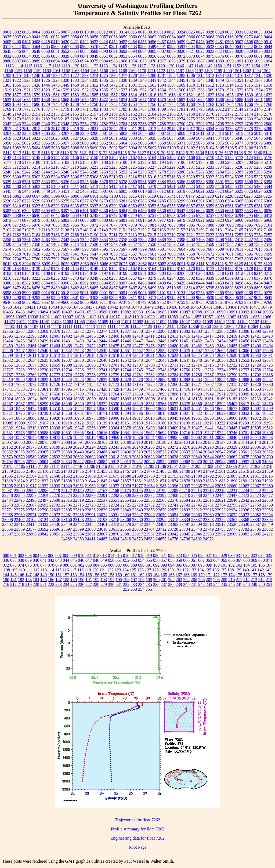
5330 (17, 182)
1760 (191, 104)
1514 (229, 85)
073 (13, 565)
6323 (36, 206)
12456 (244, 341)
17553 (256, 389)
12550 (114, 351)
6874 (17, 220)
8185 (36, 273)
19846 (31, 437)
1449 (65, 85)
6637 (7, 215)
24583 (149, 539)
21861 (137, 481)
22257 (31, 495)
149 (44, 575)
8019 (17, 264)
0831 (268, 51)
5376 (104, 182)
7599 (142, 249)
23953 (208, 534)
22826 (90, 510)
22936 (244, 510)
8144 (65, 269)
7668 (191, 254)
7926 (181, 259)
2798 (249, 124)
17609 (31, 394)
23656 (126, 529)
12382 (185, 331)
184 (36, 580)
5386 (181, 182)
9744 (133, 302)
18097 (138, 399)
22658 (267, 500)
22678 (19, 505)
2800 (268, 124)
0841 (84, 56)
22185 (137, 491)
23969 (232, 534)
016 (126, 555)
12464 (55, 346)
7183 (26, 235)
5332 (36, 182)
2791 (191, 124)
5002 (113, 133)
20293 (208, 447)
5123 (103, 153)
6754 (181, 215)
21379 (8, 471)
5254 (133, 172)
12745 (137, 370)
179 (269, 575)
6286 (171, 201)
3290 (94, 133)
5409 (55, 186)
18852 (244, 413)
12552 (137, 351)
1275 (104, 75)
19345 (67, 428)
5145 (36, 158)
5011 (200, 133)
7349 (84, 240)
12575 (185, 351)
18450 (267, 404)
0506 (229, 42)
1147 (189, 66)
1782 (94, 109)
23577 (31, 529)
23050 (161, 515)
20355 (19, 452)
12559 (161, 351)
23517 (220, 524)
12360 (206, 326)
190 (81, 580)
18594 (126, 409)
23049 (149, 515)
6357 (191, 206)
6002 (113, 191)
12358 (194, 326)
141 (253, 570)
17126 (55, 384)
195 (119, 580)
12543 (78, 351)
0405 (7, 42)
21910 (19, 486)
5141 (267, 153)
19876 (67, 437)
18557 (90, 409)
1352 (249, 80)
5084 (36, 148)
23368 (244, 520)
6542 (181, 211)
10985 (161, 312)
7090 (229, 225)
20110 (138, 442)
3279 (258, 129)
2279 (229, 119)
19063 (208, 418)
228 (96, 584)
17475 (173, 389)
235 (149, 584)
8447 (210, 283)
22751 (208, 505)
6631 (229, 211)
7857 (142, 259)
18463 (19, 409)
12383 (197, 331)
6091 (7, 196)
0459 (181, 42)
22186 (149, 491)
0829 (249, 51)
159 (119, 575)
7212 (123, 235)
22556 (149, 500)
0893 (46, 61)
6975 (26, 225)
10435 (66, 307)
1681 (171, 100)
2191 (104, 119)
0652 (65, 51)
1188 (189, 71)
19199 (185, 423)
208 (216, 580)
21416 (43, 471)
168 (186, 575)
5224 (123, 167)
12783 (161, 375)
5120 (74, 153)
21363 (255, 466)
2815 (36, 129)
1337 (113, 80)
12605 (232, 351)
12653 (256, 360)
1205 (7, 75)
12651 (232, 360)
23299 (161, 520)
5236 (239, 167)
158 (111, 575)
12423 (267, 336)
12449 (161, 341)
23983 (244, 534)
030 (231, 555)
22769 (267, 505)
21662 (67, 476)
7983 (229, 259)
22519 (78, 500)
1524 (55, 90)
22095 (31, 491)
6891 (123, 220)
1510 (191, 85)
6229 (36, 201)
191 (89, 580)
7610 (229, 249)
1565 (171, 90)
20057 (8, 442)
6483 (113, 211)
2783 (113, 124)
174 (231, 575)
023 (179, 555)
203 (179, 580)
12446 (126, 341)
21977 (137, 486)
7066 (75, 225)
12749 (173, 370)
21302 (208, 466)
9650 (17, 302)
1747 (65, 104)
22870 (161, 510)
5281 (191, 172)
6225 (268, 196)
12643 (137, 360)
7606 (200, 249)
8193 (75, 273)
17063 (19, 384)
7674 (220, 254)
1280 (152, 75)
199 (149, 580)
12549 (102, 351)
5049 (268, 138)
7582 (36, 249)
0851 (104, 56)
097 (194, 565)
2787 (152, 124)
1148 (199, 66)
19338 (55, 428)
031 (239, 555)
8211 (229, 273)
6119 (152, 196)
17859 (137, 394)
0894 (55, 61)
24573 (137, 539)
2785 (133, 124)
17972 (232, 394)
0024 (181, 32)
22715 (78, 505)
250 (262, 584)
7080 (142, 225)
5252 (123, 172)
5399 (7, 186)
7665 (171, 254)
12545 (90, 351)
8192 (65, 273)
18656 (208, 409)
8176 (239, 269)
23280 (137, 520)
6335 (75, 206)
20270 (161, 447)
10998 (33, 317)
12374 (102, 331)
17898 (173, 394)
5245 (55, 172)
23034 (126, 515)
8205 (171, 273)
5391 (220, 182)
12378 (137, 331)
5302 (36, 177)
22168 (114, 491)
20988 (220, 462)
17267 (185, 384)
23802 (267, 529)
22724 (114, 505)
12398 (31, 336)
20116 (149, 442)
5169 (200, 158)
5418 (142, 186)
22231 (232, 491)
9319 (181, 298)
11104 (265, 322)
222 (51, 584)
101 (224, 565)
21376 (267, 466)
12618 (114, 355)
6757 (210, 215)
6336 (84, 206)
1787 (142, 109)
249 (254, 584)
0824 (220, 51)
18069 (91, 399)
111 (29, 570)
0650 (46, 51)
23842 (43, 534)
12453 (208, 341)
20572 (267, 452)
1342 (162, 80)
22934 (232, 510)
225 (74, 584)
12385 (220, 331)
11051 (161, 317)
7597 (123, 249)
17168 (102, 384)
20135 (196, 442)
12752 (208, 370)
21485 (161, 471)
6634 (258, 211)
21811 (256, 476)
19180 (161, 423)
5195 (171, 162)
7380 (133, 240)
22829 (102, 510)
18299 (43, 404)
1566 (181, 90)
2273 (171, 119)
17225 (149, 384)
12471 (78, 346)
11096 (173, 322)
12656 (19, 365)
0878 (239, 56)
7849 (123, 259)
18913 (43, 418)
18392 (220, 404)
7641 (75, 254)
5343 (75, 182)
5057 (65, 143)
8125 (239, 264)
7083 (171, 225)
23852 (67, 534)
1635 (26, 100)
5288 (249, 172)
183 (28, 580)
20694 (256, 457)
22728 (137, 505)
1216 (26, 75)
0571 (104, 47)
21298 (196, 466)
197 (134, 580)
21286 (161, 466)
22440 (208, 495)
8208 (200, 273)
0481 (220, 42)
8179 (258, 269)
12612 (43, 355)
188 (66, 580)
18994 (102, 418)
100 (216, 565)
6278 (94, 201)
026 (201, 555)
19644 (137, 433)
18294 (31, 404)
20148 (255, 442)
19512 (267, 428)
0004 (36, 32)
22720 (90, 505)
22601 (197, 500)
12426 (19, 341)
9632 (229, 298)
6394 (46, 211)
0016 (142, 32)
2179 (17, 119)
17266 (173, 384)
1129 (161, 66)
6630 (220, 211)
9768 (8, 307)
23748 (197, 529)
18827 (208, 413)
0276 (249, 37)
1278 (133, 75)
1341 (152, 80)
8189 (55, 273)
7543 (113, 244)
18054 (55, 399)
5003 (123, 133)
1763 (220, 104)
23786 (256, 529)
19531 (8, 433)
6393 (36, 211)
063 (209, 560)
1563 (152, 90)
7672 (210, 254)
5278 (162, 172)
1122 (94, 66)
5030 (104, 138)
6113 (123, 196)
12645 (161, 360)
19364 (114, 428)
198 (141, 580)
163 (149, 575)
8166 (171, 269)
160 (126, 575)
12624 (185, 355)
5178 (17, 162)
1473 (123, 85)
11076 (33, 322)
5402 (36, 186)
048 (96, 560)
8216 (7, 278)
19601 (67, 433)
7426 (268, 240)
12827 (102, 380)
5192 (142, 162)
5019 (7, 138)
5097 (152, 148)
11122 (135, 326)
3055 (220, 129)
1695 (26, 104)
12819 (8, 380)
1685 (210, 100)
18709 (267, 409)
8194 (84, 273)
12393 (267, 331)
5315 (142, 177)
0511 (7, 47)
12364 (253, 326)
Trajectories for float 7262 (137, 820)
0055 (84, 37)
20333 (244, 447)
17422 (90, 389)
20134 (184, 442)
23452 (78, 524)
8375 (258, 278)
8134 (17, 269)
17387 (55, 389)
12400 (43, 336)
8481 (65, 288)
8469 (7, 288)
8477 (46, 288)
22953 (256, 510)
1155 (265, 66)
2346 (46, 124)
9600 (191, 298)
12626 (208, 355)
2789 (171, 124)
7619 (26, 254)
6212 (200, 196)
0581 (113, 47)
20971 (208, 462)
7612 (249, 249)
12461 (31, 346)
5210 (268, 162)
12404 (78, 336)
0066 (191, 37)
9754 (171, 302)
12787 (208, 375)
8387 (55, 283)
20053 (267, 437)
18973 (90, 418)
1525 (65, 90)
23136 (55, 520)
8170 (191, 269)
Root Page (137, 847)
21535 (8, 476)
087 (119, 565)
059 (179, 560)
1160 (47, 71)
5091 (104, 148)
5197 (191, 162)
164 (156, 575)
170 (201, 575)
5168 (191, 158)
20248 (137, 447)
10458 (184, 307)
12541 (55, 351)
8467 (268, 283)
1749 (84, 104)
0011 (94, 32)
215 (269, 580)
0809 (171, 51)
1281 (162, 75)
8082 (143, 264)
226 (81, 584)
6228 (26, 201)
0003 (26, 32)
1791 (181, 109)
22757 (244, 505)
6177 (181, 196)
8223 (36, 278)
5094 (133, 148)
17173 (114, 384)
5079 (258, 143)
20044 (256, 437)
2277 (210, 119)
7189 (84, 235)
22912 (197, 510)
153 (74, 575)
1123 (104, 66)
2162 (133, 114)
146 (21, 575)
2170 (210, 114)
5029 (94, 138)
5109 (259, 148)
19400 (149, 428)
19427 (197, 428)
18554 (78, 409)
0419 (55, 42)
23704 (149, 529)
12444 (102, 341)
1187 (180, 71)
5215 (46, 167)
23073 (244, 515)
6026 (249, 191)
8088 (172, 264)
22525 (90, 500)
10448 (136, 307)
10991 (232, 312)
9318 (171, 298)
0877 (229, 56)
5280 (181, 172)
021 (164, 555)
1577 (17, 95)
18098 (150, 399)
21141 (55, 466)
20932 (161, 462)
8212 (239, 273)
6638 (17, 215)
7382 (142, 240)
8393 (94, 283)
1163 (75, 71)
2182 (46, 119)
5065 (133, 143)
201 (164, 580)
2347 (55, 124)
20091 (79, 442)
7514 (75, 244)
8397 (123, 283)
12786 (197, 375)
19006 (114, 418)
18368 (161, 404)
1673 (113, 100)
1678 (152, 100)
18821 (185, 413)
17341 (8, 389)
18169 (220, 399)
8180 (268, 269)
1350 (229, 80)
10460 (196, 307)
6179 (190, 196)
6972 (17, 225)
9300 (65, 298)
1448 (55, 85)
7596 (113, 249)
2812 (7, 129)
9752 (162, 302)
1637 (36, 100)
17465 (149, 389)
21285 (149, 466)
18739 (43, 413)
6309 (7, 206)
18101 (161, 399)
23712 (161, 529)
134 (201, 570)
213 (254, 580)
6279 (104, 201)
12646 (173, 360)
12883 (197, 380)
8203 (152, 273)
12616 (90, 355)
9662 (75, 302)
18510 (55, 409)
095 (179, 565)
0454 (133, 42)
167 (179, 575)
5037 (171, 138)
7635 (65, 254)
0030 (229, 32)
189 (74, 580)
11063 (243, 317)
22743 (185, 505)
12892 (267, 380)
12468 (67, 346)
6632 (239, 211)
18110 (173, 399)
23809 (31, 534)
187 (59, 580)
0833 (17, 56)
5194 (162, 162)
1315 (229, 75)
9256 (200, 293)
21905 (8, 486)
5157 (84, 158)
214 (262, 580)
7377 (113, 240)
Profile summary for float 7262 (137, 829)
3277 (239, 129)
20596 (67, 457)
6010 (142, 191)
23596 (55, 529)
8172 (200, 269)
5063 (113, 143)
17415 (78, 389)
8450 (220, 283)
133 (193, 570)
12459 (8, 346)
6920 (191, 220)
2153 (55, 114)
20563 (256, 452)
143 (268, 570)
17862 (149, 394)
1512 (210, 85)
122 (110, 570)
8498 (142, 288)
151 (59, 575)
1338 (123, 80)
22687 (31, 505)
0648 (26, 51)
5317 (162, 177)
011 (88, 555)
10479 (266, 307)
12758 (256, 370)
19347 (78, 428)
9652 (26, 302)
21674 (102, 476)
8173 (210, 269)
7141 (94, 230)
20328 (220, 447)
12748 (161, 370)
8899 (17, 293)
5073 (200, 143)
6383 (7, 211)
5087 (65, 148)
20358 (31, 452)
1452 (94, 85)
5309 (104, 177)
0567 (65, 47)
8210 (220, 273)
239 (179, 584)
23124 (43, 520)
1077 (162, 61)
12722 (232, 365)
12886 (232, 380)
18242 (267, 399)
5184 (75, 162)
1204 (266, 71)
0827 (229, 51)
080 (66, 565)
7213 (133, 235)
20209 (67, 447)
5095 (143, 148)
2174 (249, 114)
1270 (55, 75)
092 (156, 565)
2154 (65, 114)
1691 (258, 100)
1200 (227, 71)
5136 (219, 153)
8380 (7, 283)
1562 (142, 90)
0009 (75, 32)
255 (149, 589)
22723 (102, 505)
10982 (126, 312)
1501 (133, 85)
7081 (152, 225)
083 (89, 565)
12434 (90, 341)
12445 (114, 341)
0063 (162, 37)
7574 (7, 249)
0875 (210, 56)
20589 (43, 457)
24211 (267, 534)
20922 (137, 462)
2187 (65, 119)
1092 (249, 61)
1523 (46, 90)
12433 (78, 341)
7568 (249, 244)
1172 (161, 71)
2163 (142, 114)
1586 (104, 95)
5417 (133, 186)
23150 (67, 520)
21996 (173, 486)
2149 (17, 114)
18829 (220, 413)
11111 (67, 326)
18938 (78, 418)
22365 (137, 495)
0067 (200, 37)
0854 (133, 56)
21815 (267, 476)
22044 (208, 486)
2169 (200, 114)
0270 (239, 37)
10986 (173, 312)
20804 (43, 462)
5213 (26, 167)
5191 (133, 162)
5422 (181, 186)
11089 (103, 322)
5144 (26, 158)
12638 (78, 360)
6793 (229, 215)
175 (239, 575)
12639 (90, 360)
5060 (84, 143)
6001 (104, 191)
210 (231, 580)
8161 (123, 269)
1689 (249, 100)
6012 (162, 191)
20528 (173, 452)
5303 (46, 177)
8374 (249, 278)
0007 (65, 32)
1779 (65, 109)
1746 (55, 104)
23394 (267, 520)
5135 (209, 153)
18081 (102, 399)
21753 (173, 476)
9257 (210, 293)
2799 (258, 124)
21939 (55, 486)
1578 (26, 95)
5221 (94, 167)
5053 (36, 143)
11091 (126, 322)
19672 (149, 433)
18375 (185, 404)
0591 (162, 47)
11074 (21, 322)
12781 (137, 375)
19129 (90, 423)
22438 (197, 495)
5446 (17, 191)
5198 (200, 162)
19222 (220, 423)
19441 (208, 428)
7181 (7, 235)
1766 (249, 104)
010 (81, 555)
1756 (152, 104)
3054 (210, 129)
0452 (113, 42)
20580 (31, 457)
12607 (256, 351)
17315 (232, 384)
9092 (113, 293)
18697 (256, 409)
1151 (227, 66)
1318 (258, 75)
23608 (90, 529)
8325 (200, 278)
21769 (185, 476)
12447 (137, 341)
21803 (220, 476)
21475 (137, 471)
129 (163, 570)
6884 (75, 220)
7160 (210, 230)
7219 (171, 235)
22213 (197, 491)
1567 (191, 90)
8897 (268, 288)
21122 (43, 466)
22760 (256, 505)
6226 (7, 201)
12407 (102, 336)
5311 (123, 177)
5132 (180, 153)
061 (194, 560)
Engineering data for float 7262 (138, 838)
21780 (197, 476)
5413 (94, 186)
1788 (152, 109)
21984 (149, 486)
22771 (8, 510)
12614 (67, 355)
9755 (181, 302)
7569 (258, 244)
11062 (231, 317)
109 (14, 570)
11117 (101, 326)
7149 (103, 230)
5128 (151, 153)
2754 (84, 124)
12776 (90, 375)
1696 (36, 104)
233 (134, 584)
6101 (94, 196)
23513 (208, 524)
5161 (123, 158)
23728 (173, 529)
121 (103, 570)
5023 (36, 138)
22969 (19, 515)
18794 (126, 413)
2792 (200, 124)
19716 (185, 433)
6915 (142, 220)
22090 (19, 491)
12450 (173, 341)
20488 (102, 452)
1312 (200, 75)
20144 (244, 442)
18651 (197, 409)
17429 (114, 389)
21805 (232, 476)
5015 (239, 133)
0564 (36, 47)
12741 (102, 370)
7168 (268, 230)
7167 (258, 230)
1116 (38, 66)
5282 (200, 172)
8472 (17, 288)
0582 (123, 47)
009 (74, 555)
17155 (90, 384)
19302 (8, 428)
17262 (161, 384)
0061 (142, 37)
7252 (239, 235)
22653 (256, 500)
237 (164, 584)
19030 (161, 418)
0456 (152, 42)
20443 (78, 452)
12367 (19, 331)
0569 (84, 47)
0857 (162, 56)
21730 (149, 476)
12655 (8, 365)
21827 (31, 481)
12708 (149, 365)
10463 (219, 307)
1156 (9, 71)
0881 (258, 56)
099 (209, 565)
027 (209, 555)
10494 (43, 312)
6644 (75, 215)
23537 (256, 524)
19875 (55, 437)
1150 (218, 66)
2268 (123, 119)
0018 (152, 32)
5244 (46, 172)
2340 (258, 119)
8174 (220, 269)
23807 (8, 534)
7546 (123, 244)
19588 (43, 433)
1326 (46, 80)
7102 (7, 230)
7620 (36, 254)
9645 (268, 298)
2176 (268, 114)
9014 (46, 293)
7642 (84, 254)
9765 (258, 302)
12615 (78, 355)
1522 (36, 90)
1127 (142, 66)
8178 (249, 269)
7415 (239, 240)
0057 (104, 37)
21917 (31, 486)
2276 (200, 119)
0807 (162, 51)
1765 (239, 104)
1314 (220, 75)
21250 (113, 466)
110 (22, 570)
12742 (114, 370)
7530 (94, 244)
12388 (244, 331)
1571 (229, 90)
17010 (8, 384)
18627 (161, 409)
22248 (8, 495)
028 (216, 555)
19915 (90, 437)
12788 (220, 375)
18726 (19, 413)
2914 (162, 129)
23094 (267, 515)
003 (28, 555)
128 (155, 570)
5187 (94, 162)
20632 (185, 457)
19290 (255, 423)
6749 (133, 215)
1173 (170, 71)
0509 (258, 42)
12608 (267, 351)
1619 (181, 95)
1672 (104, 100)
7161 (219, 230)
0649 (36, 51)
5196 (181, 162)
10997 (21, 317)
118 (80, 570)
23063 (197, 515)
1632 (268, 95)
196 (126, 580)
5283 (210, 172)
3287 (65, 133)
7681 (229, 254)
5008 (171, 133)
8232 (55, 278)
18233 (255, 399)
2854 (113, 129)
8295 (181, 278)
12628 (232, 355)
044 (66, 560)
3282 (17, 133)
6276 (75, 201)
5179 (26, 162)
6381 (258, 206)
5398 (268, 182)
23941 (161, 534)
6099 (85, 196)
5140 (258, 153)
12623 (173, 355)
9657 (46, 302)
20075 (43, 442)
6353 (152, 206)
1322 (17, 80)
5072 (191, 143)
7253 (249, 235)
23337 (197, 520)
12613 (55, 355)
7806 (65, 259)
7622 (46, 254)
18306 (55, 404)
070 (262, 560)
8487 (113, 288)
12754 (220, 370)
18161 (208, 399)
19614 (90, 433)
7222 (200, 235)
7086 (200, 225)
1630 (249, 95)
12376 (114, 331)
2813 (17, 129)
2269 (133, 119)
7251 (229, 235)
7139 (74, 230)
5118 (55, 153)
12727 (8, 370)
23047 (137, 515)
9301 (75, 298)
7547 (133, 244)
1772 (26, 109)
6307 (258, 201)
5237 (249, 167)
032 (247, 555)
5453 (84, 191)
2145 (249, 109)
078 (51, 565)
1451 (84, 85)
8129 (268, 264)
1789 (162, 109)
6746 (104, 215)
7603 (171, 249)
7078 (123, 225)
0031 (239, 32)
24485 (102, 539)
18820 (173, 413)
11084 (68, 322)
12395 (8, 336)
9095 (133, 293)
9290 (17, 298)
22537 (102, 500)
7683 (239, 254)
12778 (102, 375)
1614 (133, 95)
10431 (30, 307)
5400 (17, 186)
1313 (210, 75)
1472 (113, 85)
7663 (162, 254)
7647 (94, 254)
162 (141, 575)
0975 (94, 61)
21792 (208, 476)
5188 (104, 162)
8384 (46, 283)
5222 (104, 167)
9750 (152, 302)
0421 (75, 42)
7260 (17, 240)
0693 (133, 51)
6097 (65, 196)
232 (126, 584)
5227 (152, 167)
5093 (123, 148)
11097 (184, 322)
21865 (149, 481)
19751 (244, 433)
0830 (258, 51)
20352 (8, 452)
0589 (152, 47)
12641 (114, 360)
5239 (268, 167)
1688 (239, 100)
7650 (113, 254)
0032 (249, 32)
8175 (229, 269)
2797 (239, 124)
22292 (114, 495)
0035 (7, 37)
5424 (200, 186)
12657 (31, 365)
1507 (171, 85)
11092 (138, 322)
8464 (258, 283)
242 (201, 584)
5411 (75, 186)
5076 (229, 143)
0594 (191, 47)
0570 (94, 47)
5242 (26, 172)
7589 (75, 249)
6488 (152, 211)
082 (81, 565)
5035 (152, 138)
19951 (102, 437)
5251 (113, 172)
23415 (31, 524)
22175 (126, 491)
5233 (210, 167)
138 (231, 570)
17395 (67, 389)
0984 (104, 61)
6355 (171, 206)
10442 (113, 307)
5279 (171, 172)
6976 (36, 225)
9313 (152, 298)
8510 (171, 288)
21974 (126, 486)
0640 (229, 47)
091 (149, 565)
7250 (220, 235)
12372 (78, 331)
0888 (26, 61)
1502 (142, 85)
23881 (126, 534)
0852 (113, 56)
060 (186, 560)
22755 (232, 505)
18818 (161, 413)
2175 (258, 114)
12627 (220, 355)
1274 (94, 75)
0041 (36, 37)
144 (6, 575)
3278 (249, 129)
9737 (123, 302)
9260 (220, 293)
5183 (65, 162)
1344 (171, 80)
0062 (152, 37)
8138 (26, 269)
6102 (104, 196)
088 (126, 565)
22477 (267, 495)
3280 (268, 129)
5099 (162, 148)
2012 (220, 109)
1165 (94, 71)
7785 (46, 259)
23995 (256, 534)
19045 (173, 418)
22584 (185, 500)
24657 (161, 539)
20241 (114, 447)
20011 (208, 437)
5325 (239, 177)
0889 (36, 61)
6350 (133, 206)
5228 (162, 167)
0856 (152, 56)
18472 (31, 409)
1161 (56, 71)
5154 (55, 158)
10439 (101, 307)
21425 (55, 471)
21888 (220, 481)
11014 (103, 317)
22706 (67, 505)
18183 (232, 399)
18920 (55, 418)
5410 (65, 186)
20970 (197, 462)
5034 (142, 138)
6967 (258, 220)
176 (247, 575)
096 (186, 565)
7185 (46, 235)
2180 (26, 119)
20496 (126, 452)
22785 (31, 510)
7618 (17, 254)
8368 (220, 278)
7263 (46, 240)
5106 (230, 148)
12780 (126, 375)
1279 (142, 75)
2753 (75, 124)
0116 (229, 37)
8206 (181, 273)
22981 (67, 515)
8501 (162, 288)
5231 (191, 167)
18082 (114, 399)
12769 (31, 375)
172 (216, 575)
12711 (173, 365)
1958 (210, 109)
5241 (17, 172)
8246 (84, 278)
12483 (208, 346)
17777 (126, 394)
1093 (258, 61)
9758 (200, 302)
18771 (102, 413)
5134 (200, 153)
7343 (65, 240)
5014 (229, 133)
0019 (162, 32)
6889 (113, 220)
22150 (78, 491)
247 (239, 584)
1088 (210, 61)
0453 (123, 42)
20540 (208, 452)
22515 (67, 500)
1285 (181, 75)
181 (13, 580)
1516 (249, 85)
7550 (152, 244)
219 (28, 584)
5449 (46, 191)
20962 (185, 462)
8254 (123, 278)
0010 (84, 32)
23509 (197, 524)
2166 (171, 114)
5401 (26, 186)
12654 (267, 360)
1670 (84, 100)
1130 (170, 66)
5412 (84, 186)
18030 (20, 399)
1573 (249, 90)
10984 (149, 312)
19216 (208, 423)
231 (119, 584)
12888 (244, 380)
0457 (162, 42)
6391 (17, 211)
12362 (229, 326)
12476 (126, 346)
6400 (75, 211)
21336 (231, 466)
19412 (185, 428)
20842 (78, 462)
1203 (256, 71)
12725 (267, 365)
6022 (210, 191)
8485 (94, 288)
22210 (185, 491)
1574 (258, 90)
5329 (7, 182)
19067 (244, 418)
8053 (85, 264)
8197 (104, 273)
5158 (94, 158)
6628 (200, 211)
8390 (65, 283)
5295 (258, 172)
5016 (249, 133)
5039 (191, 138)
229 (104, 584)
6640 (36, 215)
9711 (104, 302)
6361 (229, 206)
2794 (210, 124)
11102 (242, 322)
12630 (256, 355)
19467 (244, 428)
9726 (113, 302)
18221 (244, 399)
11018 (126, 317)
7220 (181, 235)
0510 (268, 42)
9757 (191, 302)
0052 (55, 37)
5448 (36, 191)
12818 (267, 375)
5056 (55, 143)
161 (134, 575)
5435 (258, 186)
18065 (79, 399)
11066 (266, 317)
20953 (173, 462)
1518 (268, 85)
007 (59, 555)
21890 (232, 481)
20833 (67, 462)
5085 (46, 148)
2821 (94, 129)
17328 (256, 384)
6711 (84, 215)
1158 (28, 71)
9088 (94, 293)
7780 (36, 259)
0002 (17, 32)
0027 (200, 32)
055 (149, 560)
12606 (244, 351)
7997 (239, 259)
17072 (31, 384)
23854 (78, 534)
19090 (20, 423)
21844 (90, 481)
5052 (26, 143)
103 (239, 565)
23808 (19, 534)
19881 (78, 437)
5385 (171, 182)
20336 (256, 447)
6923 (220, 220)
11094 (161, 322)
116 (66, 570)
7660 (142, 254)
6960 (239, 220)
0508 (249, 42)
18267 (8, 404)
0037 (17, 37)
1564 (162, 90)
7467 (46, 244)
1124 (113, 66)
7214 (142, 235)
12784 (173, 375)
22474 (256, 495)
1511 (200, 85)
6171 (171, 196)
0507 (239, 42)
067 (239, 560)
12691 (78, 365)
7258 (7, 240)
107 (269, 565)
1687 (229, 100)
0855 (142, 56)
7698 (258, 254)
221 (44, 584)
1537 (123, 90)
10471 (255, 307)
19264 (232, 423)
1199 (218, 71)
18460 (8, 409)
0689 (94, 51)
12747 (149, 370)
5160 (113, 158)
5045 (229, 138)
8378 (268, 278)
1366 (17, 85)
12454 (220, 341)
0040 (26, 37)
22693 (43, 505)
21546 (19, 476)
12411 (149, 336)
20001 (185, 437)
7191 (104, 235)
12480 (173, 346)
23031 (114, 515)
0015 (133, 32)
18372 (173, 404)
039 (28, 560)
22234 (244, 491)
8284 (171, 278)
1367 (26, 85)
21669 (90, 476)
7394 (171, 240)
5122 (93, 153)
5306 (75, 177)
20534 (197, 452)
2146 (258, 109)
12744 (126, 370)
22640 (232, 500)
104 (247, 565)
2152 (46, 114)
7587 (65, 249)
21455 (102, 471)
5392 (229, 182)
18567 (102, 409)
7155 (161, 230)
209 (224, 580)
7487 (55, 244)
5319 (181, 177)
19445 (232, 428)
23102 (19, 520)
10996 (9, 317)
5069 (171, 143)
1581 (55, 95)
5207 (239, 162)
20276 (185, 447)
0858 (171, 56)
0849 (94, 56)
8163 (142, 269)
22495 (19, 500)
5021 (26, 138)
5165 (162, 158)
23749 (208, 529)
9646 (7, 302)
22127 (67, 491)
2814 (26, 129)
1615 (142, 95)
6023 (220, 191)
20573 (8, 457)
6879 (36, 220)
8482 (75, 288)
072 (6, 565)
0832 (7, 56)
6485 (133, 211)
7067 (84, 225)
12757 (244, 370)
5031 (113, 138)
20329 (232, 447)
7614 (268, 249)
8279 (152, 278)
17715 (90, 394)
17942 (208, 394)
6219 (219, 196)
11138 (159, 326)
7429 (7, 244)
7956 (200, 259)
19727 (208, 433)
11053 (173, 317)
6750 (142, 215)
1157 (18, 71)
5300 (17, 177)
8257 (133, 278)
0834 (26, 56)
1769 (7, 109)
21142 (66, 466)
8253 (113, 278)
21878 (185, 481)
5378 (123, 182)
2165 (162, 114)
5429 (229, 186)
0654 (75, 51)
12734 (67, 370)
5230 (181, 167)
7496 (65, 244)
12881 (173, 380)
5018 (268, 133)
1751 (104, 104)
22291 (102, 495)
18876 (19, 418)
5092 (114, 148)
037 (13, 560)
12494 (267, 346)
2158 (104, 114)
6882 (55, 220)
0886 (7, 61)
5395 (239, 182)
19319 (31, 428)
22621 (220, 500)
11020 (149, 317)
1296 (191, 75)
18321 (90, 404)
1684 (200, 100)
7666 (181, 254)
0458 (171, 42)
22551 (114, 500)
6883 (65, 220)
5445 (7, 191)
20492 (114, 452)
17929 (197, 394)
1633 (7, 100)
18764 (90, 413)
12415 (185, 336)
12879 (149, 380)
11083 (56, 322)
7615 (7, 254)
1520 (17, 90)
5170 (210, 158)
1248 (36, 75)
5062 (104, 143)
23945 (185, 534)
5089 (85, 148)
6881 (46, 220)
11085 (80, 322)
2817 (55, 129)
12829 (126, 380)
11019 (138, 317)
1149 (208, 66)
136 (216, 570)
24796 (185, 539)
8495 (123, 288)
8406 (142, 283)
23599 (78, 529)
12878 (137, 380)
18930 (67, 418)
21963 (102, 486)
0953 (75, 61)
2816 (46, 129)
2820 (84, 129)
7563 (220, 244)
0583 (133, 47)
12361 (218, 326)
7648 (104, 254)
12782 (149, 375)
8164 (152, 269)
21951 (78, 486)
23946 (197, 534)
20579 (19, 457)
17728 (102, 394)
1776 (36, 109)
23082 (256, 515)
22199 (161, 491)
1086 (191, 61)
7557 (191, 244)
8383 (36, 283)
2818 (65, 129)
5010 (191, 133)
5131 (171, 153)
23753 (220, 529)
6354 (162, 206)
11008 (79, 317)
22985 (78, 515)
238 (171, 584)
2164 (152, 114)
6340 (123, 206)
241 (194, 584)
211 (239, 580)
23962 (220, 534)
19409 (173, 428)
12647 (185, 360)
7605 (191, 249)
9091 (104, 293)
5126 (132, 153)
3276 (229, 129)
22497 (43, 500)
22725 (126, 505)
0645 (7, 51)
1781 (84, 109)
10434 (54, 307)
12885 (220, 380)
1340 (142, 80)
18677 (232, 409)
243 (209, 584)
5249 (94, 172)
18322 (102, 404)
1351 (239, 80)
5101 (181, 148)
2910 (123, 129)
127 (148, 570)
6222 (239, 196)
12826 (90, 380)
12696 (90, 365)
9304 (104, 298)
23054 (173, 515)
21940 (67, 486)
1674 (123, 100)
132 (186, 570)
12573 (173, 351)
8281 (162, 278)
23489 (161, 524)
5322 (210, 177)
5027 (75, 138)
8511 (181, 288)
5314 (133, 177)
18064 (67, 399)
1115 (28, 66)
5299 (7, 177)
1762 (210, 104)
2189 (84, 119)
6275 (65, 201)
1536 (113, 90)
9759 (210, 302)
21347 (243, 466)
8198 (113, 273)
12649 (208, 360)
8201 (142, 273)
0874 (200, 56)
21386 (19, 471)
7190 (94, 235)
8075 (123, 264)
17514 (208, 389)
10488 (19, 312)
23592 (43, 529)
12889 (256, 380)
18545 (67, 409)
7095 (249, 225)
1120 (75, 66)
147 (28, 575)
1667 (55, 100)
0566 (55, 47)
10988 (197, 312)
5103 (201, 148)
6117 (142, 196)
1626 (239, 95)
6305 (239, 201)
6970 (7, 225)
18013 (256, 394)
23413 (19, 524)
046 (81, 560)
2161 (123, 114)
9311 (133, 298)
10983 (137, 312)
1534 (94, 90)
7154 (152, 230)
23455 (90, 524)
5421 (171, 186)
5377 (113, 182)
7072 (94, 225)
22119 (55, 491)
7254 (258, 235)
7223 (210, 235)
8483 (84, 288)
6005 (123, 191)
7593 (84, 249)
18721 (8, 413)
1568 (200, 90)
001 (13, 555)
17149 (78, 384)
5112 (7, 153)
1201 (237, 71)
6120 (161, 196)
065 (224, 560)
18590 (114, 409)
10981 (114, 312)
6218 (210, 196)
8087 (162, 264)
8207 (191, 273)
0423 (94, 42)
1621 (191, 95)
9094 (123, 293)
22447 (232, 495)
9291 (26, 298)
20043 (244, 437)
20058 (20, 442)
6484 (123, 211)
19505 (256, 428)
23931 (149, 534)
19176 (149, 423)
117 (73, 570)
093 (164, 565)
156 (96, 575)
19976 (137, 437)
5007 (162, 133)
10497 (67, 312)
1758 (171, 104)
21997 (185, 486)
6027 (258, 191)
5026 (65, 138)
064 (216, 560)
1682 (181, 100)
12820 (19, 380)
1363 (258, 80)
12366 (8, 331)
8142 (46, 269)
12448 (149, 341)
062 (201, 560)
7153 (142, 230)
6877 (26, 220)
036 (6, 560)
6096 (56, 196)
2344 (26, 124)
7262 (36, 240)
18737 (31, 413)
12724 (256, 365)
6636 (268, 211)
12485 (232, 346)
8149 (94, 269)
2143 (229, 109)
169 (194, 575)
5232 (200, 167)
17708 (78, 394)
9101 (162, 293)
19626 (114, 433)
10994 (256, 312)
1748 (75, 104)
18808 (149, 413)
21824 (19, 481)
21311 (220, 466)
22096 (43, 491)
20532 (185, 452)
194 (111, 580)
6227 (17, 201)
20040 (232, 437)
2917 (191, 129)
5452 (75, 191)
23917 (137, 534)
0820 (181, 51)
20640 (197, 457)
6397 (65, 211)
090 (141, 565)
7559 (210, 244)
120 (95, 570)
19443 (220, 428)
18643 (185, 409)
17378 (31, 389)
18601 (137, 409)
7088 (210, 225)
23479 (126, 524)
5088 (75, 148)
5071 (181, 143)
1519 (7, 90)
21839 (78, 481)
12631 (267, 355)
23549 (267, 524)
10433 (42, 307)
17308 (220, 384)
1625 (229, 95)
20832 (55, 462)
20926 (149, 462)
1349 (220, 80)
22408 (173, 495)
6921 (200, 220)
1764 (229, 104)
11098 (196, 322)
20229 (102, 447)
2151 (36, 114)
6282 (133, 201)
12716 (208, 365)
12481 (185, 346)
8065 (94, 264)
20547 (220, 452)
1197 (199, 71)
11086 (91, 322)
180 (6, 580)
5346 (94, 182)
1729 (46, 104)
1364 (268, 80)
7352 (94, 240)
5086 (56, 148)
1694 (17, 104)
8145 (75, 269)
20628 (173, 457)
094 (171, 565)
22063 (244, 486)
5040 (200, 138)
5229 (171, 167)
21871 (161, 481)
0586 (142, 47)
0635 (220, 47)
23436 (55, 524)
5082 (17, 148)
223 (59, 584)
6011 (152, 191)
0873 (191, 56)
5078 (249, 143)
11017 (114, 317)
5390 (210, 182)
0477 (191, 42)
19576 (19, 433)
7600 (152, 249)
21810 (244, 476)
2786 (142, 124)
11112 (78, 326)
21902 (267, 481)
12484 (220, 346)
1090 (229, 61)
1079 (181, 61)
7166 (248, 230)
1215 (17, 75)
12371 (67, 331)
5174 (249, 158)
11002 (44, 317)
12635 (43, 360)
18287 (19, 404)
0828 (239, 51)
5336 (65, 182)
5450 (55, 191)
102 (231, 565)
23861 (90, 534)
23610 (102, 529)
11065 (254, 317)
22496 (31, 500)
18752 (55, 413)
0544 (17, 47)
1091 (239, 61)
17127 (67, 384)
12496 (8, 351)
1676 (133, 100)
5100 (172, 148)
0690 (104, 51)
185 (44, 580)
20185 (43, 447)
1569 (210, 90)
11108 (45, 326)
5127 (142, 153)
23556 (8, 529)
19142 (114, 423)
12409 (126, 336)
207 (209, 580)
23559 (19, 529)
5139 (248, 153)
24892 (197, 539)
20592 (55, 457)
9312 (142, 298)
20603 (90, 457)
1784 (113, 109)
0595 (200, 47)
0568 (75, 47)
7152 (132, 230)
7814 (75, 259)
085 (104, 565)
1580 (46, 95)
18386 (197, 404)
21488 (173, 471)
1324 (36, 80)
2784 (123, 124)
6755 (191, 215)
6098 (75, 196)
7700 (7, 259)
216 (6, 584)
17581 (8, 394)
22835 (114, 510)
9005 (36, 293)
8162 (133, 269)
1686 (220, 100)
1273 (84, 75)
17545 (244, 389)
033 (254, 555)
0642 (249, 47)
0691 (113, 51)
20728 (31, 462)
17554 (267, 389)
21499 (208, 471)
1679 (162, 100)
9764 (249, 302)
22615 (208, 500)
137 (223, 570)
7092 (239, 225)
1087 (200, 61)
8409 (162, 283)
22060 (232, 486)
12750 (185, 370)
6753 (171, 215)
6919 (181, 220)
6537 (171, 211)
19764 (256, 433)
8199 (123, 273)
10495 (55, 312)
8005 (249, 259)
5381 (142, 182)
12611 (31, 355)
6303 (220, 201)
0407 (26, 42)
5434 (249, 186)
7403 (200, 240)
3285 (46, 133)
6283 (142, 201)
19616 (102, 433)
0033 (258, 32)
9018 (65, 293)
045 (74, 560)
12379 (149, 331)
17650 (55, 394)
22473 (244, 495)
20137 (220, 442)
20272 (173, 447)
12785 (185, 375)
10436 (77, 307)
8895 (258, 288)
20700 (267, 457)
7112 (36, 230)
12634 (31, 360)
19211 (196, 423)
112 (36, 570)
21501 (220, 471)
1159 (37, 71)
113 (44, 570)
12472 (90, 346)
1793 (191, 109)
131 (178, 570)
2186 (55, 119)
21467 (126, 471)
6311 (26, 206)
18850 (232, 413)
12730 (43, 370)
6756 (200, 215)
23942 (173, 534)
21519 (244, 471)
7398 (181, 240)
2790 (181, 124)
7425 (258, 240)
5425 (210, 186)
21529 (267, 471)
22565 (161, 500)
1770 (17, 109)
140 (246, 570)
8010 (7, 264)
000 (6, 555)
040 (36, 560)
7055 (55, 225)
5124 (113, 153)
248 (247, 584)
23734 (185, 529)
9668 (94, 302)
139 (238, 570)
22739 (161, 505)
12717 (220, 365)
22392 (161, 495)
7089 (220, 225)
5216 (55, 167)
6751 (152, 215)
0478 (200, 42)
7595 (104, 249)
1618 (171, 95)
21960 (90, 486)
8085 (152, 264)
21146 (78, 466)
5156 (75, 158)
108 (7, 570)
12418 (220, 336)
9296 (55, 298)
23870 (114, 534)
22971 (31, 515)
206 (201, 580)
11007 (68, 317)
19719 (197, 433)
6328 (46, 206)
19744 (220, 433)
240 (186, 584)
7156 (171, 230)
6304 (229, 201)
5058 (75, 143)
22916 (208, 510)
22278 (78, 495)
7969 (220, 259)
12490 (256, 346)
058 (171, 560)
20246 (126, 447)
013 (104, 555)
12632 (8, 360)
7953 (191, 259)
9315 (162, 298)
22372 (149, 495)
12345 (170, 326)
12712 (185, 365)
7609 (220, 249)
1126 (132, 66)
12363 (241, 326)
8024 (27, 264)
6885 (84, 220)
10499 (78, 312)
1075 (142, 61)
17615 (43, 394)
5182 (55, 162)
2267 (113, 119)
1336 (104, 80)
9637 (249, 298)
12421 (256, 336)
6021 (200, 191)
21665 (78, 476)
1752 (113, 104)
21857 (126, 481)
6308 (268, 201)
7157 (181, 230)
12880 (161, 380)
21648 (55, 476)
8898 (7, 293)
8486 (104, 288)
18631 (173, 409)
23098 (8, 520)
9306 (123, 298)
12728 (19, 370)
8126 (248, 264)
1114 (19, 66)
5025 (55, 138)
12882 (185, 380)
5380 (133, 182)
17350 (19, 389)
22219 (220, 491)
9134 (181, 293)
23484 (149, 524)
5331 (26, 182)
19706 (173, 433)
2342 (7, 124)
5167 (181, 158)
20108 (114, 442)
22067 (256, 486)
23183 (78, 520)
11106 (22, 326)
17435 (126, 389)
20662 (232, 457)
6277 (84, 201)
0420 (65, 42)
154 (81, 575)
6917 (162, 220)
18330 (114, 404)
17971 (220, 394)
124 (125, 570)
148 (36, 575)
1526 (75, 90)
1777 (46, 109)
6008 (133, 191)
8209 (210, 273)
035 (269, 555)
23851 (55, 534)
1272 (75, 75)
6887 (94, 220)
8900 (26, 293)
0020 (171, 32)
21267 (125, 466)
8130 (7, 269)
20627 (161, 457)
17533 (220, 389)
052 (126, 560)
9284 (7, 298)
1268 (46, 75)
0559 (26, 47)
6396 (55, 211)
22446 (220, 495)
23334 (185, 520)
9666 (84, 302)
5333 (46, 182)
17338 (267, 384)
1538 (133, 90)
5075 (220, 143)
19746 (232, 433)
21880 (197, 481)
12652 (244, 360)
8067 (114, 264)
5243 (36, 172)
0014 (123, 32)
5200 (220, 162)
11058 (219, 317)
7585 (46, 249)
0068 (210, 37)
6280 (113, 201)
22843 (126, 510)
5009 (181, 133)
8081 (133, 264)
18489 (43, 409)
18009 (244, 394)
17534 (232, 389)
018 (141, 555)
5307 (84, 177)
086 (111, 565)
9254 (191, 293)
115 (58, 570)
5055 (46, 143)
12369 (43, 331)
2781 (94, 124)
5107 (239, 148)
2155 (75, 114)
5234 (220, 167)
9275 (268, 293)
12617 (102, 355)
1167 (113, 71)
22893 (185, 510)
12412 (161, 336)
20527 (161, 452)
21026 (256, 462)
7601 (162, 249)
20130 (161, 442)
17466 (161, 389)
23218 (114, 520)
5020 (17, 138)
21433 (67, 471)
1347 (200, 80)
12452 (197, 341)
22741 (173, 505)
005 (44, 555)
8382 (26, 283)
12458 (267, 341)
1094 (268, 61)
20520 (137, 452)
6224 (258, 196)
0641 (239, 47)
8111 (200, 264)
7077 (113, 225)
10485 (8, 312)
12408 (114, 336)
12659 (55, 365)
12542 (67, 351)
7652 (123, 254)
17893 (161, 394)
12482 (197, 346)
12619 (126, 355)
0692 (123, 51)
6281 (123, 201)
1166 (104, 71)
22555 (137, 500)
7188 (75, 235)
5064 (123, 143)
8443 (191, 283)
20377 (55, 452)
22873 (173, 510)
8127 (258, 264)
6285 (162, 201)
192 (96, 580)
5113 (17, 153)
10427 (18, 307)
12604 (220, 351)
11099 (208, 322)
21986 (161, 486)
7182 (17, 235)
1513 (220, 85)
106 (262, 565)
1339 (133, 80)
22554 (126, 500)
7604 (181, 249)
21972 (114, 486)
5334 (55, 182)
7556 (181, 244)
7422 (249, 240)
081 (74, 565)
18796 (137, 413)
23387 (256, 520)
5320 (191, 177)
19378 (126, 428)
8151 (104, 269)
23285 (149, 520)
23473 (114, 524)
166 (171, 575)
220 (36, 584)
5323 (220, 177)
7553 (171, 244)
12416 (197, 336)
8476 (36, 288)
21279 (137, 466)
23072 (232, 515)
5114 (26, 153)
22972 (43, 515)
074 (21, 565)
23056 (185, 515)
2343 (17, 124)
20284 (197, 447)
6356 (181, 206)
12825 (78, 380)
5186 (84, 162)
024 (186, 555)
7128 (55, 230)
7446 (26, 244)
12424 (8, 341)
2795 (220, 124)
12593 (208, 351)
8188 (46, 273)
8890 (249, 288)
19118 (66, 423)
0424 (104, 42)
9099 (152, 293)
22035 (197, 486)
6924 (229, 220)
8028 (36, 264)
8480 (55, 288)
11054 (184, 317)
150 (51, 575)
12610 (19, 355)
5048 (258, 138)
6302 (210, 201)
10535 (90, 312)
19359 (102, 428)
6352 (142, 206)
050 (111, 560)
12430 (55, 341)
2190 (94, 119)
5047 (249, 138)
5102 (191, 148)
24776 (173, 539)
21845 (102, 481)
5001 (104, 133)
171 (209, 575)
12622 (161, 355)
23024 (102, 515)
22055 (220, 486)
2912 (142, 129)
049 (104, 560)
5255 (142, 172)
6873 (7, 220)
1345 (181, 80)
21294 (184, 466)
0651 (55, 51)
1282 (171, 75)
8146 (84, 269)
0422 (84, 42)
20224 (90, 447)
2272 (162, 119)
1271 (65, 75)
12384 (208, 331)
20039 (220, 437)
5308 (94, 177)
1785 (123, 109)
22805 (67, 510)
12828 (114, 380)
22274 (67, 495)
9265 (239, 293)
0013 (113, 32)
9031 (84, 293)
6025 (239, 191)
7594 (94, 249)
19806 (267, 433)
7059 (65, 225)
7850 (133, 259)
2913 (152, 129)
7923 (171, 259)
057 (164, 560)
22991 (90, 515)
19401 (161, 428)
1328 (65, 80)
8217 (17, 278)
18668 (220, 409)
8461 (249, 283)
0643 (258, 47)
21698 (137, 476)
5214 (36, 167)
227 (89, 584)
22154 (90, 491)
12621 (149, 355)
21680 (126, 476)
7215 (152, 235)
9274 (258, 293)
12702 (126, 365)
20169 (19, 447)
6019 (181, 191)
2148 (7, 114)
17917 (185, 394)
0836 (46, 56)
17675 (67, 394)
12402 (67, 336)
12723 (244, 365)
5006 (152, 133)
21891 (244, 481)
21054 (267, 462)
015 (119, 555)
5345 (84, 182)
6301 (200, 201)
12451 (185, 341)
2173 (239, 114)
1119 (66, 66)
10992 (244, 312)
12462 (43, 346)
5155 (65, 158)
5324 (229, 177)
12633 (19, 360)
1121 (84, 66)
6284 (152, 201)
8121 (219, 264)
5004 (133, 133)
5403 (46, 186)
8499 (152, 288)
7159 (200, 230)
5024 (46, 138)
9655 (36, 302)
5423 (191, 186)
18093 (126, 399)
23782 (244, 529)
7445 (17, 244)
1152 (237, 66)
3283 (26, 133)
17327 (244, 384)
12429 (43, 341)
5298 (268, 172)
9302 (84, 298)
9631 (220, 298)
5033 (133, 138)
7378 (123, 240)
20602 (78, 457)
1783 (104, 109)
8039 (46, 264)
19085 (8, 423)
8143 (55, 269)
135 (208, 570)
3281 (7, 133)
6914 (133, 220)
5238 (258, 167)
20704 (8, 462)
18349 (137, 404)
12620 (137, 355)
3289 (84, 133)
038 (21, 560)
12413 (173, 336)
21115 (32, 466)
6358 (200, 206)
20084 (67, 442)
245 (224, 584)
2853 (104, 129)
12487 (244, 346)
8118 (210, 264)
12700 (102, 365)
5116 (46, 153)
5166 (171, 158)
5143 (17, 158)
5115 (36, 153)
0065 (181, 37)
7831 (84, 259)
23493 (173, 524)
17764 (114, 394)
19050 (185, 418)
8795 (210, 288)
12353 (182, 326)
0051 (46, 37)
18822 (197, 413)
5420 (162, 186)
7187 (65, 235)
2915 (171, 129)
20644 (208, 457)
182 (21, 580)
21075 (8, 466)
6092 (17, 196)
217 (13, 584)
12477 (137, 346)
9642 (258, 298)
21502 (232, 471)
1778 (55, 109)
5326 (249, 177)
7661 (152, 254)
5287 (239, 172)
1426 (36, 85)
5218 (75, 167)
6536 (162, 211)
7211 (113, 235)
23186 (90, 520)
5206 (229, 162)
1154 (256, 66)
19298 (267, 423)
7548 (142, 244)
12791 (244, 375)
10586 (102, 312)
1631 (258, 95)
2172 (229, 114)
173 (224, 575)
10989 (208, 312)
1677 (142, 100)
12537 (31, 351)
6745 (94, 215)
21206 (90, 466)
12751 (197, 370)
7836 (94, 259)
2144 (239, 109)
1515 (239, 85)
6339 (113, 206)
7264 (55, 240)
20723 (19, 462)
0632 (210, 47)
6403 (94, 211)
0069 (220, 37)
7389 (162, 240)
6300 (191, 201)
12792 (256, 375)
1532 (84, 90)
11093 (149, 322)
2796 (229, 124)
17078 (43, 384)
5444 (268, 186)
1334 (84, 80)
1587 (113, 95)
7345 (75, 240)
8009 (268, 259)
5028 (84, 138)
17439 (137, 389)
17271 (197, 384)
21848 (114, 481)
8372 (239, 278)
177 (254, 575)
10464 (231, 307)
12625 (197, 355)
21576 (43, 476)
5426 (220, 186)
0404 (268, 37)
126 (140, 570)
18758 (67, 413)
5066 (142, 143)
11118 (113, 326)
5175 (258, 158)
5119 (65, 153)
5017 (258, 133)
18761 (78, 413)
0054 (75, 37)
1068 (123, 61)
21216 (102, 466)
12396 (19, 336)
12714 (197, 365)
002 (21, 555)
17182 (126, 384)
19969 (114, 437)
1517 (258, 85)
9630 (210, 298)
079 (59, 565)
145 (13, 575)
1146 (180, 66)
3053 (200, 129)
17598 (19, 394)
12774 (67, 375)
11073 (10, 322)
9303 (94, 298)
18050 (43, 399)
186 (51, 580)
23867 (102, 534)
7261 (26, 240)
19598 (55, 433)
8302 (191, 278)
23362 (232, 520)
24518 (126, 539)
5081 (7, 148)
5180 (36, 162)
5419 (152, 186)
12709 (161, 365)
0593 (181, 47)
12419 (232, 336)
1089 (220, 61)
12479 (161, 346)
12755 (232, 370)
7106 (17, 230)
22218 (208, 491)
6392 (26, 211)
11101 (231, 322)
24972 (208, 539)
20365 (43, 452)
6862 (258, 215)
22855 (149, 510)
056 (156, 560)
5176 (268, 158)
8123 (229, 264)
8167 (181, 269)
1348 (210, 80)
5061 (94, 143)
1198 (208, 71)
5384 (162, 182)
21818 (8, 481)
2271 (152, 119)
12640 (102, 360)
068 (247, 560)
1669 (75, 100)
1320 (268, 75)
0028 (210, 32)
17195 (137, 384)
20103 (102, 442)
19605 (78, 433)
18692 (244, 409)
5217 (65, 167)
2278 (220, 119)
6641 (46, 215)
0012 (104, 32)
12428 (31, 341)
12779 (114, 375)
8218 (26, 278)
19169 (137, 423)
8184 (26, 273)
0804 (142, 51)
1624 (220, 95)
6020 (191, 191)
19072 (256, 418)
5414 (104, 186)
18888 (31, 418)
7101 (268, 225)
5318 (171, 177)
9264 (229, 293)
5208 (249, 162)
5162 (133, 158)
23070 (220, 515)
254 (141, 589)
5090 (94, 148)
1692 (268, 100)
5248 (84, 172)
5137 (229, 153)
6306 (249, 201)
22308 (126, 495)
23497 (185, 524)
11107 (33, 326)
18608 (149, 409)
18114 (185, 399)
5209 (258, 162)
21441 (90, 471)
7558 (200, 244)
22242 (256, 491)
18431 (256, 404)
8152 (113, 269)
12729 (31, 370)
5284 (220, 172)
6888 (104, 220)
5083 (27, 148)
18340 (126, 404)
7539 (104, 244)
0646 (17, 51)
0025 (191, 32)
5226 (142, 167)
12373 (90, 331)
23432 (43, 524)
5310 (113, 177)
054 (141, 560)
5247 (75, 172)
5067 (152, 143)
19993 (161, 437)
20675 (244, 457)
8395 (113, 283)
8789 (200, 288)
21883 (208, 481)
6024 (229, 191)
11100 (220, 322)
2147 (268, 109)
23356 (220, 520)
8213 (249, 273)
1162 (66, 71)
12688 (67, 365)
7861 (152, 259)
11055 (196, 317)
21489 (185, 471)
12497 (19, 351)
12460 (19, 346)
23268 (126, 520)
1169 (132, 71)
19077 (267, 418)
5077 (239, 143)
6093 (27, 196)
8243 (75, 278)
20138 (232, 442)
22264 (43, 495)
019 (149, 555)
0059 (123, 37)
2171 (220, 114)
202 (171, 580)
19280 (244, 423)
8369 (229, 278)
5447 (26, 191)
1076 (152, 61)
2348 (65, 124)
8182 (7, 273)
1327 (55, 80)
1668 (65, 100)
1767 (258, 104)
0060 (133, 37)
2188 (75, 119)
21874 (173, 481)
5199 (210, 162)
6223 (248, 196)
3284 (36, 133)
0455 (142, 42)
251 (269, 584)
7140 (84, 230)
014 (111, 555)
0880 (249, 56)
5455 (94, 191)
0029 (220, 32)
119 (88, 570)
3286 (55, 133)
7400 (191, 240)
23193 (102, 520)
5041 (210, 138)
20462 (90, 452)
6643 (65, 215)
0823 (210, 51)
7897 (162, 259)
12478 (149, 346)
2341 (268, 119)
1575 (268, 90)
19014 (126, 418)
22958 (8, 515)
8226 (46, 278)
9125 (171, 293)
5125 (122, 153)
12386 (232, 331)
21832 (43, 481)
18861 (256, 413)
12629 (244, 355)
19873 (43, 437)
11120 (124, 326)
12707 (137, 365)
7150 (113, 230)
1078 (171, 61)
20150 (267, 442)
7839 (104, 259)
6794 (239, 215)
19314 (19, 428)
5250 (104, 172)
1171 (151, 71)
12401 (55, 336)
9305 (113, 298)
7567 (239, 244)
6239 (46, 201)
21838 (67, 481)
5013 (220, 133)
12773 (55, 375)
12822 (43, 380)
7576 (17, 249)
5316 (152, 177)
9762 (229, 302)
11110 (56, 326)
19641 (126, 433)
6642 (55, 215)
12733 (55, 370)
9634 (239, 298)
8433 (171, 283)
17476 (185, 389)
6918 (171, 220)
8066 (104, 264)
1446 (46, 85)
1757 (162, 104)
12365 (265, 326)
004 (36, 555)
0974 (84, 61)
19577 (31, 433)
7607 (210, 249)
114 (51, 570)
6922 (210, 220)
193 (104, 580)
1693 (7, 104)
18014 (267, 394)
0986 (113, 61)
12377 (126, 331)
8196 (94, 273)
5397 (258, 182)
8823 (239, 288)
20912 (114, 462)
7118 (46, 230)
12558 (149, 351)
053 (134, 560)
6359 (210, 206)
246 (231, 584)
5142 (7, 158)
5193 (152, 162)
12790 (232, 375)
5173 (239, 158)
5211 (7, 167)
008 (66, 555)
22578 (173, 500)
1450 (75, 85)
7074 (104, 225)
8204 (162, 273)
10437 (89, 307)
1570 (220, 90)
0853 (123, 56)
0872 (181, 56)
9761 (220, 302)
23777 (232, 529)
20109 (126, 442)
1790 (171, 109)
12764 (267, 370)
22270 (55, 495)
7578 (26, 249)
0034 (268, 32)
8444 (200, 283)
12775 (78, 375)
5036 (162, 138)
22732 (149, 505)
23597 (67, 529)
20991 (232, 462)
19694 (161, 433)
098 (201, 565)
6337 (94, 206)
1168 (123, 71)
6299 (181, 201)
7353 (104, 240)
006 (51, 555)
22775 (19, 510)
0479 (210, 42)
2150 (26, 114)
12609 (8, 355)
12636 (55, 360)
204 (186, 580)
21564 (31, 476)
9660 (65, 302)
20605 (102, 457)
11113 (90, 326)
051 (119, 560)
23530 (244, 524)
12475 (114, 346)
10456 (172, 307)
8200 (133, 273)
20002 (197, 437)
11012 (91, 317)
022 (171, 555)
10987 (185, 312)
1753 (123, 104)
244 (216, 584)
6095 (46, 196)
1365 (7, 85)
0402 (258, 37)
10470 (243, 307)
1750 (94, 104)
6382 (268, 206)
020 (156, 555)
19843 (19, 437)
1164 (85, 71)
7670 (200, 254)
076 (36, 565)
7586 (55, 249)
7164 (229, 230)
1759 (181, 104)
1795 (200, 109)
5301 (26, 177)
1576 (7, 95)
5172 (229, 158)
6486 (142, 211)
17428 (102, 389)
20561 (244, 452)
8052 (75, 264)
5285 (229, 172)
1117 (47, 66)
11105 (10, 326)
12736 (78, 370)
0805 (152, 51)
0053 (65, 37)
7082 (162, 225)
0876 (220, 56)
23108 (31, 520)
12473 (102, 346)
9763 (239, 302)
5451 (65, 191)
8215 (268, 273)
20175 (31, 447)
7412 (229, 240)
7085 (191, 225)
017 (134, 555)
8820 (229, 288)
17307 (208, 384)
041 (44, 560)
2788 (162, 124)
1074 (133, 61)
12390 (256, 331)
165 (164, 575)
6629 (210, 211)
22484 (8, 500)
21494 (197, 471)
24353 (78, 539)
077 (44, 565)
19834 (8, 437)
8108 (191, 264)
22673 (8, 505)
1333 (75, 80)
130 (171, 570)
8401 (133, 283)
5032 (123, 138)
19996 (173, 437)
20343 (267, 447)
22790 (43, 510)
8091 (181, 264)
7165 (239, 230)
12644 (149, 360)
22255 (19, 495)
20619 (126, 457)
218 (21, 584)
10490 (31, 312)
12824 (67, 380)
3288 (75, 133)
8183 (17, 273)
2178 (7, 119)
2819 (75, 129)
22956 (267, 510)
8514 (191, 288)
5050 (7, 143)
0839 (65, 56)
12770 (43, 375)
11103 (254, 322)
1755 (142, 104)
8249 (94, 278)
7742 (26, 259)
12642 (126, 360)
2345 (36, 124)
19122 (78, 423)
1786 (133, 109)
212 (247, 580)
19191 (173, 423)
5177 (7, 162)
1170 (142, 71)
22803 (55, 510)
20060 (31, 442)
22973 (55, 515)
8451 (229, 283)
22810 (78, 510)
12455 (232, 341)
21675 (114, 476)
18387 (208, 404)
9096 (142, 293)
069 (254, 560)
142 (261, 570)
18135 (196, 399)
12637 (67, 360)
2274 (181, 119)
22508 (55, 500)
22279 (90, 495)
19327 (43, 428)
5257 (152, 172)
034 (262, 555)
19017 (137, 418)
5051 (17, 143)
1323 (26, 80)
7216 (162, 235)
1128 (151, 66)
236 (156, 584)
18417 (244, 404)
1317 (249, 75)
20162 (8, 447)
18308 (67, 404)
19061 (197, 418)
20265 (149, 447)
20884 (102, 462)
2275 (191, 119)
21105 (20, 466)
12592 (197, 351)
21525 (256, 471)
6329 (55, 206)
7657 (133, 254)
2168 (191, 114)
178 (262, 575)
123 (118, 570)
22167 (102, 491)
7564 (229, 244)
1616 (152, 95)
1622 (200, 95)
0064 (171, 37)
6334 (65, 206)
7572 (268, 244)
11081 (45, 322)
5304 (55, 177)
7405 (210, 240)
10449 (148, 307)
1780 (75, 109)
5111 (268, 148)
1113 (10, 66)
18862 (267, 413)
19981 (149, 437)
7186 (55, 235)
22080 (267, 486)
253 (134, 589)
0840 (75, 56)
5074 (210, 143)
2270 (142, 119)
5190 (123, 162)
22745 (197, 505)
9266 (249, 293)
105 (254, 565)
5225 (133, 167)
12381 (173, 331)
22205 (173, 491)
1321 (7, 80)
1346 (191, 80)
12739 (90, 370)
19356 (90, 428)
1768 (268, 104)
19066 (232, 418)
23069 (208, 515)
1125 (123, 66)
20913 (126, 462)
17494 (197, 389)
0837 (55, 56)
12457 (256, 341)
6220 (229, 196)
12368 (31, 331)
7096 (258, 225)
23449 (67, 524)
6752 (162, 215)
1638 (46, 100)
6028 (268, 191)
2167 (181, 114)
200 (156, 580)
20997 (244, 462)
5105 (220, 148)
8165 (162, 269)
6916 (152, 220)
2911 (133, 129)
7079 (133, 225)
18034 (31, 399)
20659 (220, 457)
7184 (36, 235)
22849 (137, 510)
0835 (36, 56)
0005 (46, 32)
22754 (220, 505)
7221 (191, 235)
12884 (208, 380)
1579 (36, 95)
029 (224, 555)
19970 (126, 437)
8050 (65, 264)
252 (126, 589)
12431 (67, 341)
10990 (220, 312)
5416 (123, 186)
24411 (90, 539)
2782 (104, 124)
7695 (249, 254)
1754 (133, 104)
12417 (208, 336)
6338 (104, 206)
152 (66, 575)
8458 (239, 283)
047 (89, 560)
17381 (43, 389)
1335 (94, 80)
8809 (220, 288)
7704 (17, 259)
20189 (55, 447)
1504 (162, 85)
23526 (232, 524)
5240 (7, 172)
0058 (113, 37)
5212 (17, 167)
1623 (210, 95)
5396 (249, 182)
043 (59, 560)
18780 (114, 413)
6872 (268, 215)
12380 (161, 331)
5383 (152, 182)
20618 (114, 457)
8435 (181, 283)
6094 (36, 196)
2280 (239, 119)
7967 (210, 259)
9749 (142, 302)
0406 (17, 42)
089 (134, 565)
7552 (162, 244)
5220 (84, 167)
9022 (75, 293)
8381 (17, 283)
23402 (8, 524)
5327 (258, 177)
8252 (104, 278)
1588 (123, 95)
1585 (94, 95)
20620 (137, 457)
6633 (249, 211)
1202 (247, 71)
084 (96, 565)
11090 (115, 322)
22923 (220, 510)
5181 (46, 162)
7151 (123, 230)
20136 (208, 442)
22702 (55, 505)
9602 (200, 298)
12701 (114, 365)
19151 (126, 423)
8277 (142, 278)
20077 (55, 442)
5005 (142, 133)
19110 (55, 423)
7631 (55, 254)
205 (194, 580)
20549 (232, 452)
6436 (104, 211)
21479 (149, 471)
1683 (191, 100)
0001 (7, 32)
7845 (113, 259)
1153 (246, 66)
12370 (55, 331)
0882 (268, 56)
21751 (161, 476)
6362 (239, 206)
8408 (152, 283)
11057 (208, 317)
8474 (26, 288)
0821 (191, 51)
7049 (46, 225)
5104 (210, 148)
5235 (229, 167)
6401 (84, 211)
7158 (190, 230)
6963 (249, 220)
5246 (65, 172)
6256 (55, 201)
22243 (267, 491)
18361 (149, 404)
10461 (207, 307)
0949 (65, 61)
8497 (133, 288)
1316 (239, 75)
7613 (258, 249)
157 (104, 575)
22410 (185, 495)
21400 (31, 471)
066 (231, 560)
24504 (114, 539)
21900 (256, 481)
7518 (84, 244)
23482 (137, 524)
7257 (268, 235)
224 (66, 584)
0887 (17, 61)
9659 (55, 302)
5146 (46, 158)
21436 (78, 471)
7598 (133, 249)
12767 (8, 375)
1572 (239, 90)
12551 (126, 351)
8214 (258, 273)
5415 (113, 186)
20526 (149, 452)
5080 (268, 143)
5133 (190, 153)
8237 (65, 278)
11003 (56, 317)
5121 (84, 153)
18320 (78, 404)
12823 (55, 380)
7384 (152, 240)
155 (89, 575)
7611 (239, 249)
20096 (91, 442)
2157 (94, 114)
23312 (173, 520)
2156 (84, 114)
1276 (113, 75)
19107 (43, 423)
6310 (17, 206)
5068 (162, 143)
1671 (94, 100)
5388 (191, 182)
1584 (84, 95)
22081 (8, 491)
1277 (123, 75)
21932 (43, 486)
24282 (67, 539)
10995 (267, 312)
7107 (27, 230)
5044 (220, 138)
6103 (114, 196)
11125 (147, 326)
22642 (244, 500)
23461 (102, 524)
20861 (90, 462)
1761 (200, 104)
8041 (56, 264)
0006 (55, 32)
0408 (36, 42)
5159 (104, 158)
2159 (113, 114)
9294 (46, 298)
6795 (249, 215)
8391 (75, 283)
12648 (197, 360)
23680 (137, 529)
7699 (268, 254)
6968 (268, 220)
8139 (36, 269)
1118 (56, 66)
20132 (173, 442)
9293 (36, 298)
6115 (133, 196)
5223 (113, 167)
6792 (220, 215)
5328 (268, 177)
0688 (84, 51)
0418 (46, 42)
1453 (104, 85)
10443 (125, 307)
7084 (181, 225)
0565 (46, 47)
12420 (244, 336)
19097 (31, 423)
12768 (19, 375)
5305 (65, 177)
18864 (8, 418)
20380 (67, 452)
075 (28, 565)
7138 (65, 230)
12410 (137, 336)
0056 (94, 37)
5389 (200, 182)
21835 (55, 481)
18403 (232, 404)
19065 (220, 418)
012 (96, 555)
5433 (239, 186)
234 (141, 584)
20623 (149, 457)
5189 (113, 162)
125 (133, 570)
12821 (31, 380)
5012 (210, 133)
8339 (210, 278)
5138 (238, 153)
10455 (160, 307)
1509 (181, 85)
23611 (114, 529)
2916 (181, 129)
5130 (161, 153)
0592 (171, 47)
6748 (123, 215)
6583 (191, 211)
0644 (268, 47)
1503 (152, 85)
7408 (220, 240)
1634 (17, 100)
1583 (75, 95)
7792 (55, 259)
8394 (104, 283)
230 (111, 584)
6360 (220, 206)
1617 (162, 95)
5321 (200, 177)
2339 (249, 119)
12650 (220, 360)
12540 (43, 351)
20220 (78, 447)
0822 (200, 51)
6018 (171, 191)
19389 (137, 428)
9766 (268, 302)
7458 (36, 244)
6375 (249, 206)
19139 (102, 423)
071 (269, 560)
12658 (43, 365)
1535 (104, 90)
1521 (26, 90)
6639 (26, 215)
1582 (65, 95)
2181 (36, 119)
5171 (220, 158)
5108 (249, 148)
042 (51, 560)
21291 (172, 466)
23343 (208, 520)
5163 (142, 158)
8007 (258, 259)
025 (194, 555)
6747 (113, 215)
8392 (84, 283)
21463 (114, 471)
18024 (8, 399)
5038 (181, 138)
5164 (152, 158)
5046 (239, 138)
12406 (90, 336)
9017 (55, 293)
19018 (149, 418)
